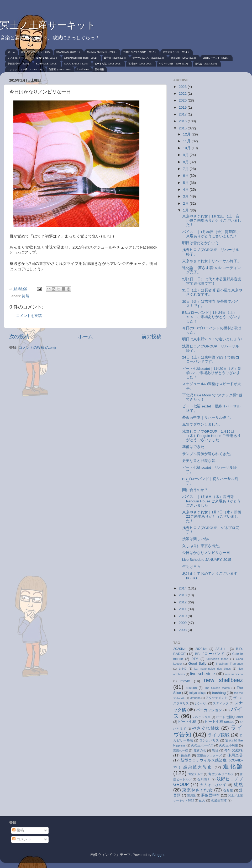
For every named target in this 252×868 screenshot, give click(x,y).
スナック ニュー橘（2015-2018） (25, 69)
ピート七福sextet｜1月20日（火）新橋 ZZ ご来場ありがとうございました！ (212, 373)
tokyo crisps (198, 693)
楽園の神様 (181, 750)
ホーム (12, 52)
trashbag (219, 693)
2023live (201, 649)
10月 (187, 148)
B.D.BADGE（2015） (47, 64)
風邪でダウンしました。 (202, 424)
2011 (183, 609)
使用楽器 (235, 755)
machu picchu (234, 674)
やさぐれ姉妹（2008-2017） (174, 64)
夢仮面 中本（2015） (19, 64)
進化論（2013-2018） (207, 64)
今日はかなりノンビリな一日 (206, 553)
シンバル (201, 703)
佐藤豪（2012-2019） (60, 69)
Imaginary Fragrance (229, 664)
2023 (183, 87)
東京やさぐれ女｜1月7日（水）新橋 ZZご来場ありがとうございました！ (212, 516)
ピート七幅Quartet (229, 717)
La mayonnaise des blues (212, 669)
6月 (186, 176)
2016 (183, 121)
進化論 (233, 766)
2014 (183, 588)
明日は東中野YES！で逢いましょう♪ (212, 339)
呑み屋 (228, 790)
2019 (183, 107)
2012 (183, 602)
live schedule (202, 674)
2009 (183, 623)
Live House (83, 69)
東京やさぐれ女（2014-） (176, 52)
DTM (195, 659)
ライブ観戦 (219, 735)
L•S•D (183, 669)
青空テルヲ (196, 774)
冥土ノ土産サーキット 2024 (36, 52)
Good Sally (197, 663)
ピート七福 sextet (219, 722)
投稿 (18, 830)
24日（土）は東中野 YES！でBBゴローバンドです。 (211, 359)
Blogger (158, 855)
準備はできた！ (195, 447)
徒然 (25, 296)
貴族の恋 (200, 750)
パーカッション (209, 710)
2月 (186, 203)
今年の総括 (233, 750)
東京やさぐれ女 (198, 790)
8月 (186, 162)
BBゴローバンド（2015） (216, 58)
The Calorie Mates (217, 688)
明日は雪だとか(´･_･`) (200, 243)
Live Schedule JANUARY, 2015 (207, 560)
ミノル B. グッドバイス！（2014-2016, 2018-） (33, 58)
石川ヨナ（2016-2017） (141, 64)
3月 (186, 196)
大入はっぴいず (213, 785)
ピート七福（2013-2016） (109, 64)
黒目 (215, 750)
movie (185, 681)
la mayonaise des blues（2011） (81, 58)
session (191, 688)
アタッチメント (217, 698)
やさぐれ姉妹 (206, 728)
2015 (183, 128)
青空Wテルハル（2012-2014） (149, 58)
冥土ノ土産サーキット (48, 25)
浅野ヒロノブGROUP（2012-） (140, 52)
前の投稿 (151, 337)
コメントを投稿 (29, 316)
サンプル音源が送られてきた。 (208, 454)
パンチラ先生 (202, 717)
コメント (22, 839)
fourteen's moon (217, 659)
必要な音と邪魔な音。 (201, 461)
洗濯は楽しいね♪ (196, 539)
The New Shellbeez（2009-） (102, 52)
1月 (186, 210)
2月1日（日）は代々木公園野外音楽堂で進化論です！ (212, 281)
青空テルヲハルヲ (221, 774)
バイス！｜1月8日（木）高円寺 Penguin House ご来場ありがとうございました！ (211, 501)
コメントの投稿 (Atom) (37, 348)
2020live (180, 649)
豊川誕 (192, 795)
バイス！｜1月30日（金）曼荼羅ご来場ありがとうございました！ (211, 234)
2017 (183, 114)
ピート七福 (187, 722)
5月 (186, 183)
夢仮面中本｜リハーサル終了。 (208, 418)
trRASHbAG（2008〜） (69, 52)
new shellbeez (223, 680)
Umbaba (195, 698)
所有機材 (99, 69)
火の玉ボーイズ (202, 745)
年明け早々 (191, 567)
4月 (186, 190)
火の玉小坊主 (228, 745)
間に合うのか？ (195, 490)
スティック (221, 703)
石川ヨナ (204, 779)
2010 (183, 616)
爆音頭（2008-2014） (115, 58)
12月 (187, 134)
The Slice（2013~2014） (184, 58)
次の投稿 (19, 337)
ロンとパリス (209, 740)
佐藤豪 (186, 755)
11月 (187, 141)
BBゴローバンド (210, 654)
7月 (186, 169)
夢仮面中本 (210, 795)
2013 (183, 595)
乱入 (202, 800)
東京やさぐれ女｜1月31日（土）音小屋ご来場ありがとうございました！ (212, 221)
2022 (183, 94)
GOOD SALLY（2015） (77, 64)
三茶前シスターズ (210, 755)
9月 (186, 155)
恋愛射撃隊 (219, 800)
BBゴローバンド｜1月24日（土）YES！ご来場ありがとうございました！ (212, 317)
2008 (183, 630)
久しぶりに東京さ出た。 (202, 546)
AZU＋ (222, 649)
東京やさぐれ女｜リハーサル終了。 (212, 261)
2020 (183, 100)
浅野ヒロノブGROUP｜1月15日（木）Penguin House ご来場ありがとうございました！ (211, 436)
